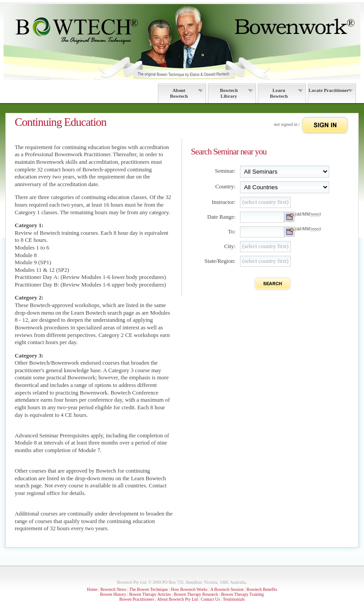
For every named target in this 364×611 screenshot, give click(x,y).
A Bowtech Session (227, 589)
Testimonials (234, 599)
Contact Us (210, 599)
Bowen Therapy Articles (150, 594)
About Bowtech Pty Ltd (177, 599)
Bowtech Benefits (262, 589)
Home (92, 589)
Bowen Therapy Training (242, 594)
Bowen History (113, 594)
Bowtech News (113, 589)
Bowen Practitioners (137, 599)
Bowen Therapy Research (196, 594)
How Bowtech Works (189, 589)
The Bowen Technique (149, 589)
